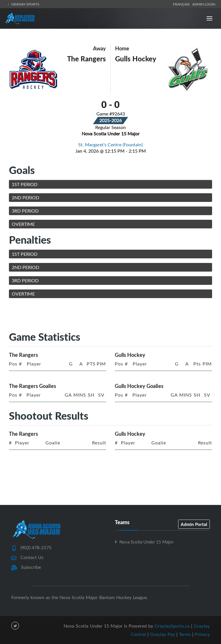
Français (182, 4)
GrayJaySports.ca (172, 626)
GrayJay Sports (23, 4)
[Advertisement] (114, 316)
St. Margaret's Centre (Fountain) (110, 145)
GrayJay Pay (162, 634)
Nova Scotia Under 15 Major (146, 542)
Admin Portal (194, 524)
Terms (185, 634)
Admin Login (204, 4)
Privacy (202, 634)
